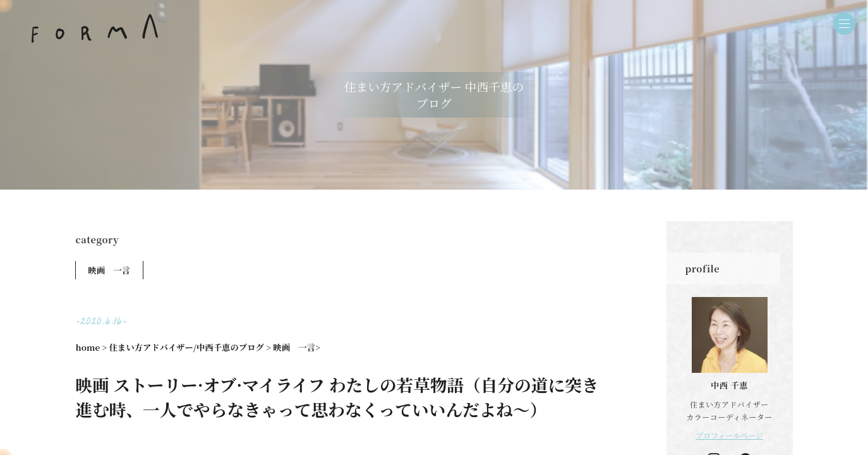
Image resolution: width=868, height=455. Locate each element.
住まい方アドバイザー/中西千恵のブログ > (190, 347)
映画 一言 (110, 270)
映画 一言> (297, 347)
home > (92, 347)
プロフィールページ (729, 435)
